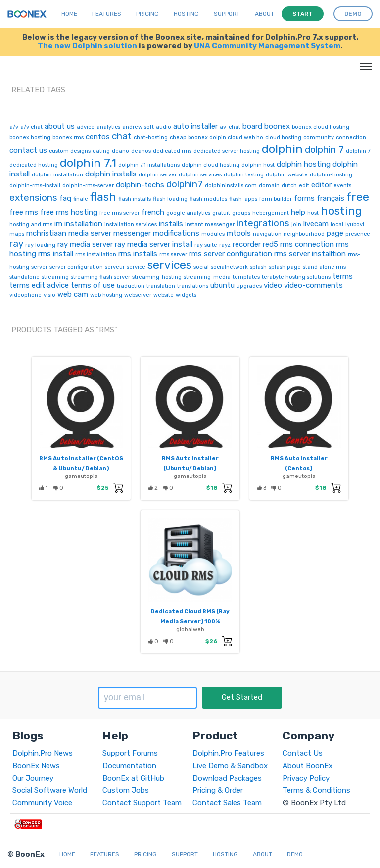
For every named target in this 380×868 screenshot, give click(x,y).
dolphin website (287, 175)
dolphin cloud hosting (211, 165)
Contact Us (303, 753)
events (342, 186)
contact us (28, 150)
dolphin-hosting (331, 175)
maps (17, 234)
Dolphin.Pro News (43, 753)
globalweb (190, 629)
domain (269, 186)
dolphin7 (185, 184)
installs (171, 224)
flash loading (170, 199)
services (169, 265)
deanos (141, 151)
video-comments (313, 285)
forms (304, 198)
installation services (131, 225)
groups (241, 213)
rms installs (138, 254)
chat (122, 136)
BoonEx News (36, 766)
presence (358, 234)
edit (304, 186)
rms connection (307, 244)
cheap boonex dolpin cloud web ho (216, 138)
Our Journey (33, 778)
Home (69, 14)
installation (83, 224)
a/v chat (31, 127)
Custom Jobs (126, 790)
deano (120, 151)
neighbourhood (304, 234)
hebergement (271, 213)
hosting (341, 211)
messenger (132, 233)
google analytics (188, 213)
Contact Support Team (142, 803)
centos (98, 137)
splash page (285, 267)
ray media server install (154, 244)
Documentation (129, 766)
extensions (33, 197)
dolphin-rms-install (35, 186)
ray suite (206, 245)
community (319, 138)
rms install (56, 254)
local (337, 225)
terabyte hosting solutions (296, 277)
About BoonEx (308, 766)
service (136, 267)
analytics (108, 127)
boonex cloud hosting (321, 127)
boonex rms (68, 138)
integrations (263, 223)
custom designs (70, 151)
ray (16, 243)
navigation (267, 234)
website (164, 295)
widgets (186, 295)
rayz (225, 245)
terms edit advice (39, 285)
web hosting (106, 295)
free (358, 197)
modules (213, 234)
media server (90, 233)
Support (227, 14)
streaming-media (207, 277)
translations (193, 286)
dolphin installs (111, 174)
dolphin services (200, 175)
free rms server (119, 213)
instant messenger (210, 225)
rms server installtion (310, 254)
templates (246, 277)
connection (351, 138)
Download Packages (227, 778)
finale (81, 199)
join (296, 225)
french (153, 212)
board (252, 126)
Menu (364, 62)
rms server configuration (231, 254)
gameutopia (81, 476)
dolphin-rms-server (88, 186)
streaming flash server (100, 277)
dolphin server (158, 175)
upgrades (249, 286)
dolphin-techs (140, 185)
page (335, 233)
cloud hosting (283, 138)
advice (86, 127)
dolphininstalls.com (231, 186)
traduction (131, 286)
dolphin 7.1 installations (149, 165)
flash (103, 197)
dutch (289, 186)
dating (101, 151)
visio (49, 295)
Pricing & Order (218, 790)
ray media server (85, 244)
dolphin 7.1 (88, 163)
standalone (24, 277)
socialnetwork (229, 267)
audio (164, 127)
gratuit (221, 213)
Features (107, 14)
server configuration (76, 267)
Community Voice (42, 803)
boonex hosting (30, 138)
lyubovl (355, 225)
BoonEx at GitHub (133, 778)
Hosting (186, 14)
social (201, 267)
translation (161, 286)
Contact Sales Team (227, 803)
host (313, 213)
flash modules (208, 199)
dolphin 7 (324, 150)
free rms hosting (69, 212)
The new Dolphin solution (87, 46)
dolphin (282, 149)
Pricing (147, 14)
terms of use (93, 285)
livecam (316, 224)
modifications (176, 233)
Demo (295, 854)
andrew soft (138, 127)
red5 (270, 244)
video (273, 285)
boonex (277, 126)
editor (321, 185)
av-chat (230, 127)
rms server (173, 254)
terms (343, 276)
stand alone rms (324, 267)
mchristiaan (46, 233)
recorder (247, 244)
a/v (14, 127)
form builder (276, 199)
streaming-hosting (157, 277)
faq (65, 198)
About (264, 14)
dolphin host (258, 165)
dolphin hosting (304, 164)
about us (60, 126)
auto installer (195, 126)
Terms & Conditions (316, 790)
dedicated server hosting (227, 151)
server (39, 267)
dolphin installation (57, 175)
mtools (239, 233)
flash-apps (243, 199)
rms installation (96, 254)
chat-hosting (151, 138)
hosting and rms (31, 225)
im (58, 224)
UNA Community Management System (267, 46)
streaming (55, 277)
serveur (115, 267)
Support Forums (130, 753)
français (331, 198)
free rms (24, 212)
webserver (138, 295)
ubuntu (222, 285)
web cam (73, 294)
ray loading (40, 245)
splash (258, 267)
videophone (25, 295)
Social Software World (50, 790)
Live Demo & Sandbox (230, 766)
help (298, 212)
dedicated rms (172, 151)
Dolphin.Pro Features (228, 753)
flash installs (135, 199)
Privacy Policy (306, 778)
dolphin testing (244, 175)
